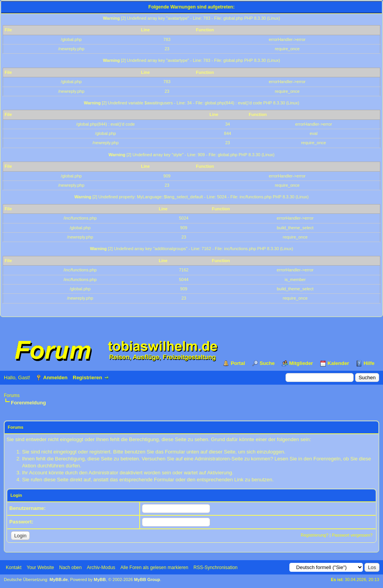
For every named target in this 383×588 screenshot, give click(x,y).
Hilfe (369, 363)
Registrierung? (315, 535)
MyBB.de (59, 579)
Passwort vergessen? (352, 535)
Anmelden (56, 378)
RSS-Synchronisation (215, 568)
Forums (12, 395)
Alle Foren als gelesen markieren (154, 568)
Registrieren (87, 378)
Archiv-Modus (101, 568)
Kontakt (14, 568)
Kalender (339, 363)
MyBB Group (147, 579)
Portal (238, 363)
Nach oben (70, 568)
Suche (267, 363)
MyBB (100, 579)
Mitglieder (301, 363)
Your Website (40, 568)
